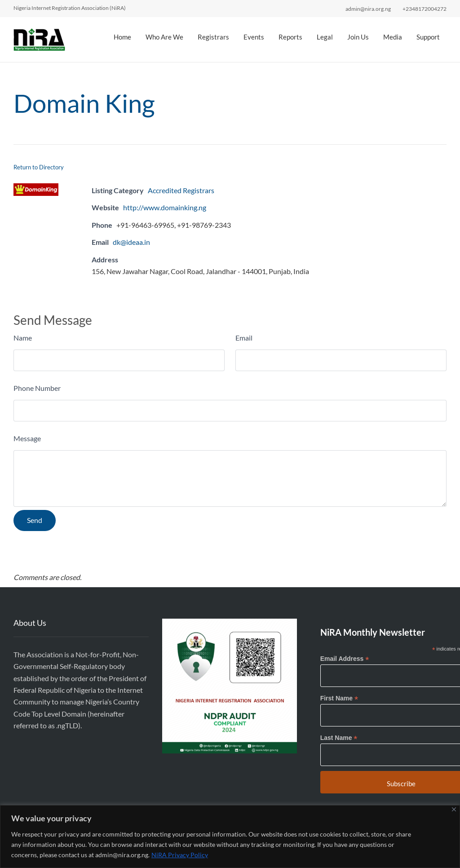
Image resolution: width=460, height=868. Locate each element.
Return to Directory (39, 167)
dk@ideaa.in (131, 242)
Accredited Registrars (181, 190)
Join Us (358, 37)
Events (254, 37)
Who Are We (164, 37)
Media (393, 37)
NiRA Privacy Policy (180, 855)
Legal (325, 37)
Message (27, 438)
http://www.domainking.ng (165, 207)
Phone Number (37, 388)
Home (122, 37)
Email (244, 338)
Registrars (213, 37)
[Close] (454, 809)
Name (23, 338)
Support (428, 37)
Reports (290, 37)
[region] (230, 837)
